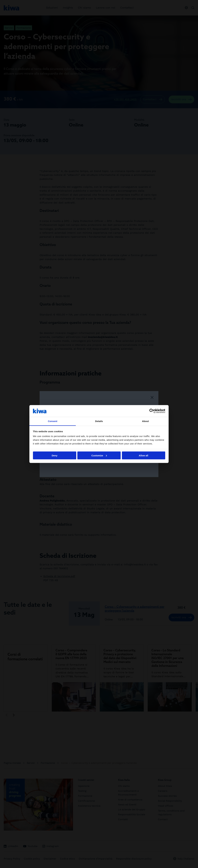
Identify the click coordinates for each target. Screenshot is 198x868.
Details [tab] (99, 421)
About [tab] (145, 421)
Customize (99, 455)
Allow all (143, 455)
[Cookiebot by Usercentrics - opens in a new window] (152, 411)
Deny (55, 455)
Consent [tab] (53, 421)
